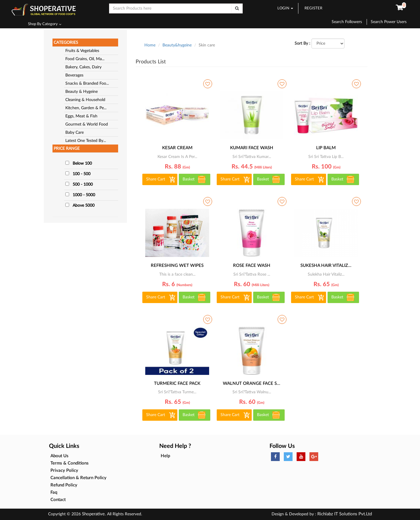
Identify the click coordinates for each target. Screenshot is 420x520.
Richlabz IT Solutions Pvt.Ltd (344, 514)
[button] (399, 8)
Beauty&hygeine (177, 45)
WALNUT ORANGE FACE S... (252, 384)
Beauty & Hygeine (82, 92)
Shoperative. (94, 514)
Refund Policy (64, 485)
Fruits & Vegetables (82, 51)
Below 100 (82, 164)
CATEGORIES (66, 43)
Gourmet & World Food (87, 124)
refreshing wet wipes (177, 266)
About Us (60, 456)
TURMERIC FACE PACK (177, 384)
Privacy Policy (64, 471)
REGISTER (313, 8)
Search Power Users (389, 22)
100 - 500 (82, 174)
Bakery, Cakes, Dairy (83, 67)
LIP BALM (326, 148)
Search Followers (349, 22)
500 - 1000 (83, 185)
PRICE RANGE (67, 149)
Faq (54, 492)
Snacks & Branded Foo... (87, 84)
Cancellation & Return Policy (78, 478)
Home (150, 45)
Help (165, 456)
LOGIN (285, 8)
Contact (58, 500)
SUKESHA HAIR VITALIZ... (326, 266)
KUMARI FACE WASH (252, 148)
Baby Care (75, 133)
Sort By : (302, 44)
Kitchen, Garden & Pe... (86, 108)
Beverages (74, 75)
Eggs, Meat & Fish (81, 116)
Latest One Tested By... (86, 141)
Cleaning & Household (85, 100)
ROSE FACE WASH (252, 266)
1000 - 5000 (84, 195)
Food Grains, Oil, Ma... (85, 59)
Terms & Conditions (70, 463)
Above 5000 (84, 206)
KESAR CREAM (177, 148)
